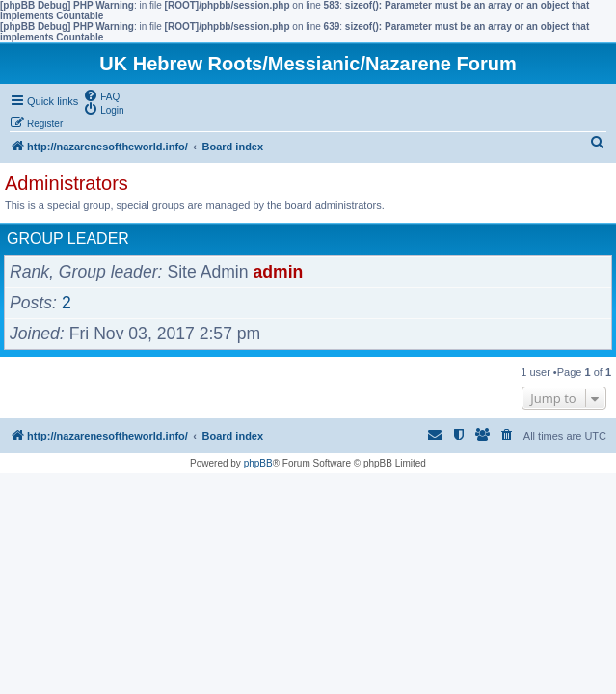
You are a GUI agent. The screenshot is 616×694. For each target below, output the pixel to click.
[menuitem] (101, 95)
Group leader (68, 239)
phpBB (258, 463)
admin (279, 272)
